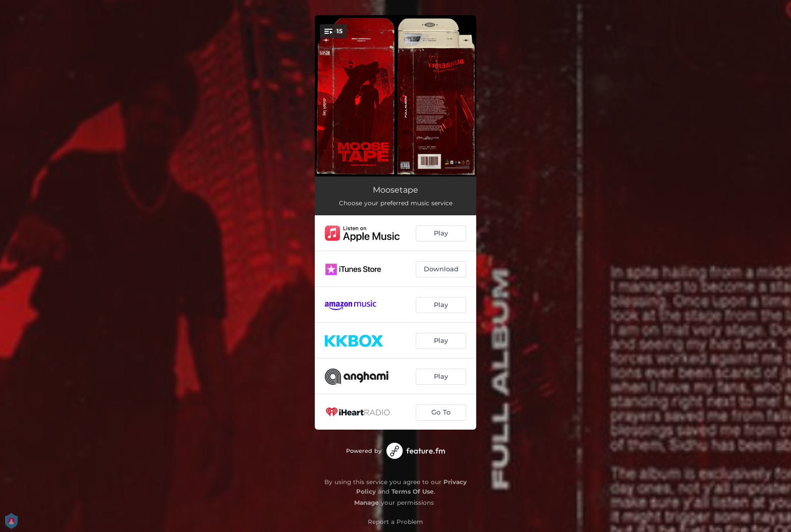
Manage (366, 503)
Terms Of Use (413, 491)
